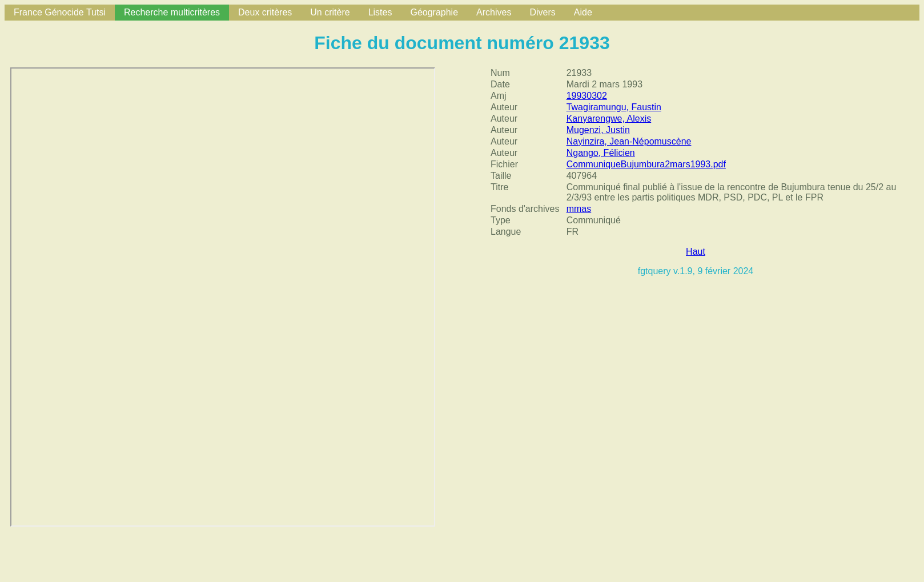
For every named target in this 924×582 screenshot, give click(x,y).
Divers (542, 12)
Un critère (330, 12)
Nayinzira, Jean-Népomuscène (629, 141)
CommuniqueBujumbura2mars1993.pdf (646, 164)
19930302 (587, 96)
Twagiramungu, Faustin (614, 107)
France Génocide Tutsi (60, 12)
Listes (380, 12)
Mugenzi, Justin (598, 130)
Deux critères (265, 12)
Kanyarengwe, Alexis (609, 119)
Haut (696, 252)
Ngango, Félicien (601, 153)
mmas (579, 209)
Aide (583, 12)
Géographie (434, 12)
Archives (494, 12)
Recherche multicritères (172, 12)
